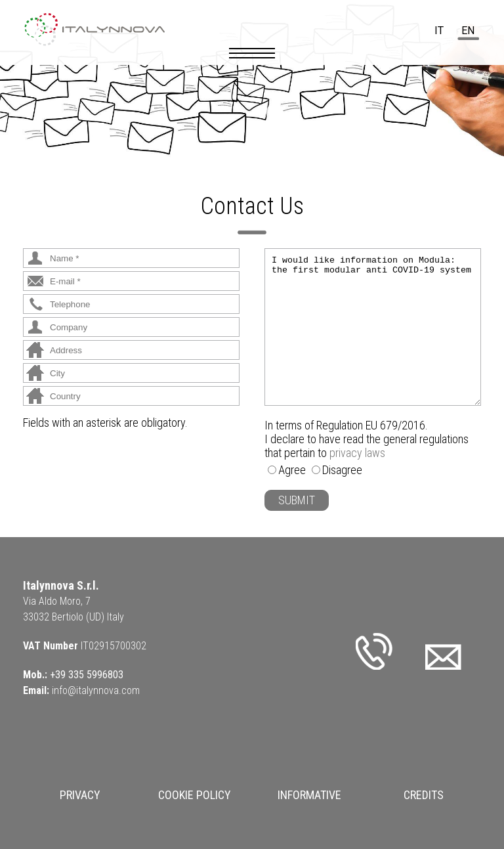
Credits (424, 795)
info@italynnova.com (96, 690)
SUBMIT (297, 500)
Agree (292, 470)
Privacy (80, 795)
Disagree (342, 470)
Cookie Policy (195, 795)
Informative (309, 795)
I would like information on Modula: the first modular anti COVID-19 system (373, 327)
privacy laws (357, 453)
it (439, 31)
